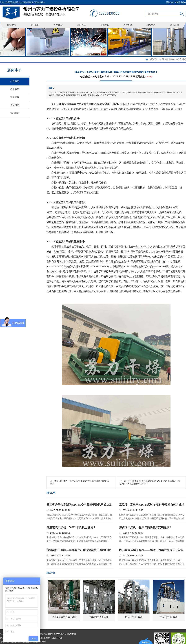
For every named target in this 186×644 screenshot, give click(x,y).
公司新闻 (182, 59)
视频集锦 (15, 113)
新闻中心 (105, 25)
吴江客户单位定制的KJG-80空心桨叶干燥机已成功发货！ (79, 505)
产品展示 (58, 25)
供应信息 (15, 105)
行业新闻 (15, 89)
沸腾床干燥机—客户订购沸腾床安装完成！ (146, 527)
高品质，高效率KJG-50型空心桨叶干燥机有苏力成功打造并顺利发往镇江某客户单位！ (152, 505)
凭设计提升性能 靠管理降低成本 (57, 10)
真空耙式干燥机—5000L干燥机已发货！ (71, 527)
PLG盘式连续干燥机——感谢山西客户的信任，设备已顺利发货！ (151, 550)
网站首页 (12, 25)
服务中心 (151, 25)
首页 (162, 59)
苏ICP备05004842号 (57, 634)
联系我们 (174, 25)
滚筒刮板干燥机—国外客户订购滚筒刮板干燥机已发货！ (79, 550)
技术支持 (15, 97)
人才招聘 (128, 25)
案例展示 (81, 25)
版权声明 (71, 634)
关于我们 (35, 25)
